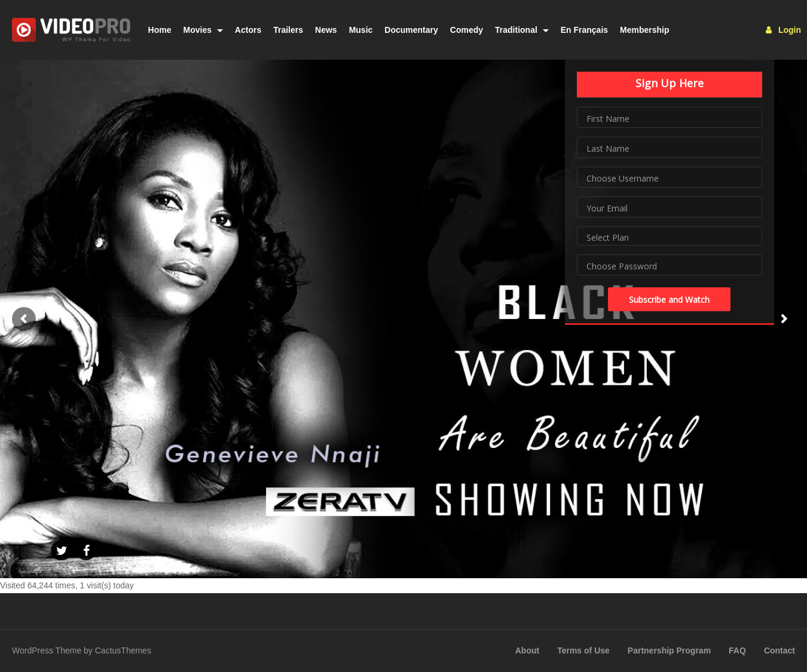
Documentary (411, 30)
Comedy (467, 30)
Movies (203, 30)
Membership (644, 30)
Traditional (522, 30)
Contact (780, 650)
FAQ (737, 650)
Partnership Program (669, 650)
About (527, 650)
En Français (584, 30)
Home (160, 30)
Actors (248, 30)
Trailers (288, 30)
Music (361, 30)
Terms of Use (583, 650)
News (326, 30)
